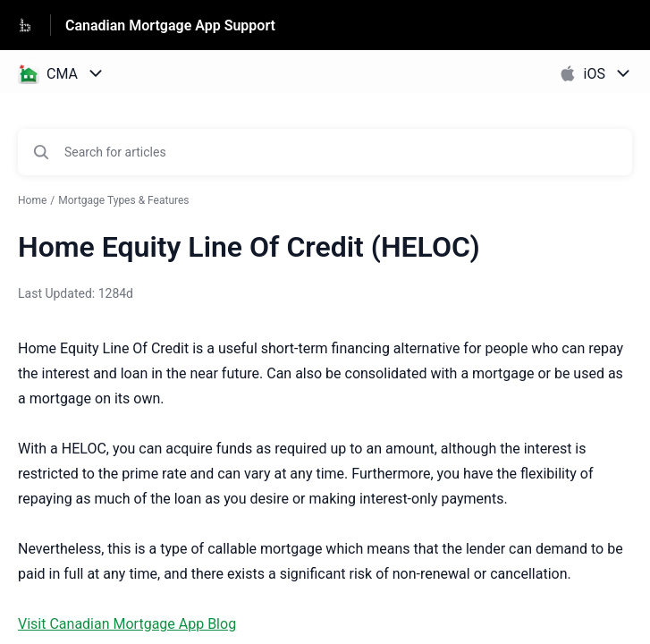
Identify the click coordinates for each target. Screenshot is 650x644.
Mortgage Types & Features (123, 200)
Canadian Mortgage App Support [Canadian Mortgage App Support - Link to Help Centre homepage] (170, 25)
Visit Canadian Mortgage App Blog (127, 624)
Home (32, 200)
